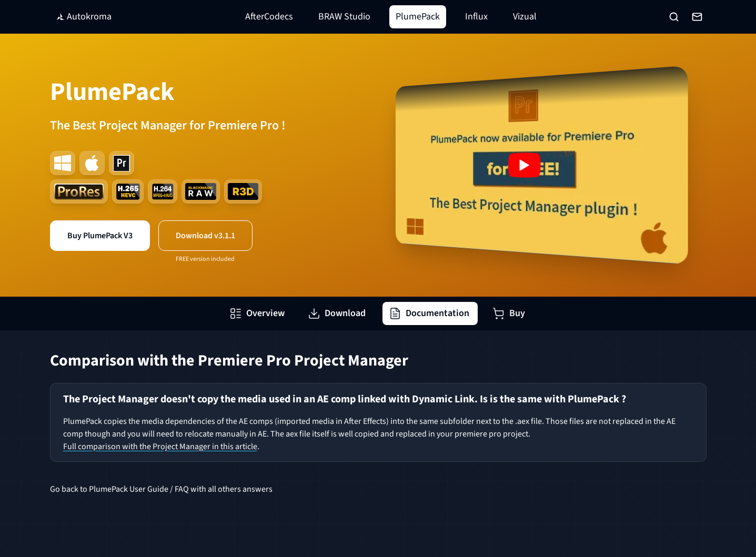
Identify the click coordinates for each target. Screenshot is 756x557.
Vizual (525, 17)
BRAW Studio (344, 17)
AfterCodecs (269, 17)
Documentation (429, 313)
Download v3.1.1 (205, 236)
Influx (476, 17)
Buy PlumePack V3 (100, 236)
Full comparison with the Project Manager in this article (160, 447)
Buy (509, 313)
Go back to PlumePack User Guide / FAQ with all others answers (161, 489)
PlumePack (418, 17)
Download (337, 313)
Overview (257, 313)
